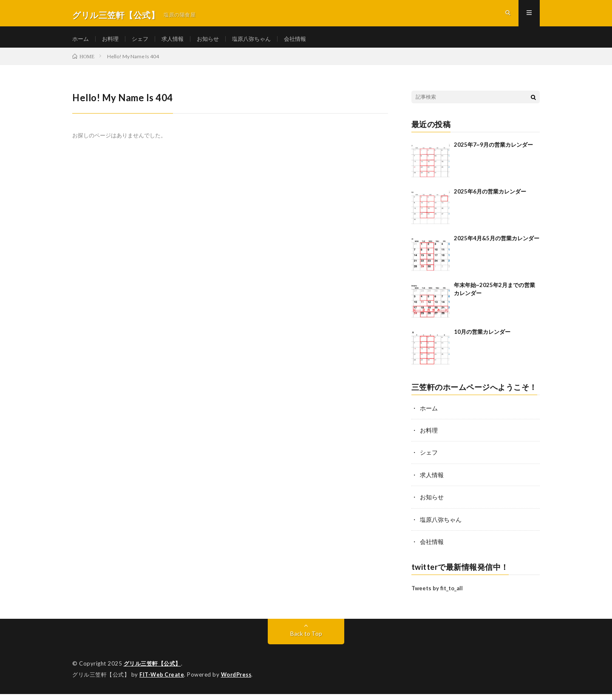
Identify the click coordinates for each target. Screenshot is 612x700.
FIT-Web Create (162, 681)
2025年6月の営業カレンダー (490, 199)
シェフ (143, 42)
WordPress (239, 681)
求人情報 (177, 42)
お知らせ (214, 42)
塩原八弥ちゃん (260, 42)
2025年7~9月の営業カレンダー (493, 152)
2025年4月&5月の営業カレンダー (497, 246)
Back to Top (306, 640)
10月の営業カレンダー (482, 339)
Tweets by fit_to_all (437, 595)
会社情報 (306, 42)
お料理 (112, 42)
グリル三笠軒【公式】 (152, 670)
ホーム (81, 42)
